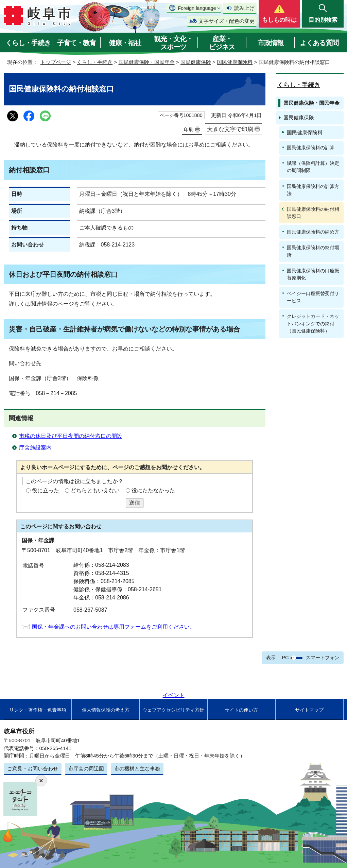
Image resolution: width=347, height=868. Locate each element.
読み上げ (244, 8)
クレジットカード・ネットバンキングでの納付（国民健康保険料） (313, 323)
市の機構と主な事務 (137, 769)
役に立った (46, 490)
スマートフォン (323, 658)
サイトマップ (309, 710)
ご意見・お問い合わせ (33, 769)
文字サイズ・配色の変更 (227, 21)
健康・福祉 (125, 43)
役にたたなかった (153, 490)
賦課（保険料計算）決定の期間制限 (313, 167)
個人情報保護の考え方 (106, 710)
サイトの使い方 (241, 710)
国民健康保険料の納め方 (313, 232)
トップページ (56, 62)
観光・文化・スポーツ (173, 43)
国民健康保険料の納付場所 (313, 251)
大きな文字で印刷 (230, 129)
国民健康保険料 (235, 62)
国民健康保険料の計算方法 (313, 190)
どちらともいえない (95, 490)
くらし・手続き (28, 43)
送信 (135, 503)
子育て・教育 (76, 43)
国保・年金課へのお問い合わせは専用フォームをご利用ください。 (114, 627)
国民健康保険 (196, 62)
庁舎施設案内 (35, 448)
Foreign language (197, 8)
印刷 (189, 130)
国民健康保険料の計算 (311, 148)
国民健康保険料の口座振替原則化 (313, 274)
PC (285, 658)
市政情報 (271, 43)
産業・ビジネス (222, 43)
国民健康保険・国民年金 (147, 62)
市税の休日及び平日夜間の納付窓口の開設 (71, 436)
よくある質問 (319, 43)
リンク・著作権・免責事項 (38, 710)
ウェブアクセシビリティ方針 (173, 710)
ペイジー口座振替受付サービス (313, 297)
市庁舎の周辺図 (86, 769)
